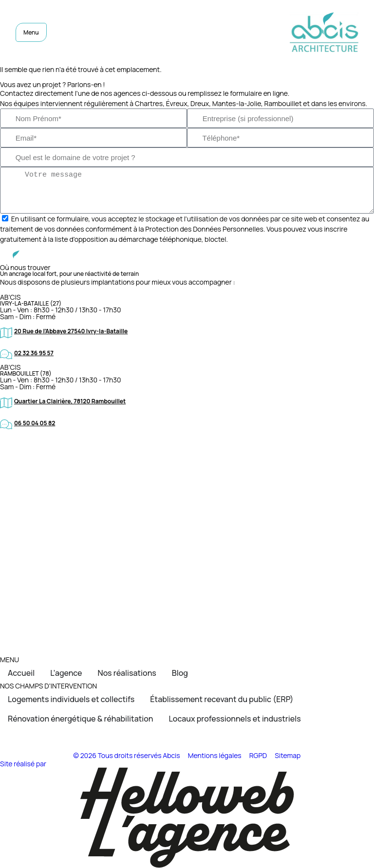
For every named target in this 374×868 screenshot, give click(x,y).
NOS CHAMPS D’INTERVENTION (48, 686)
